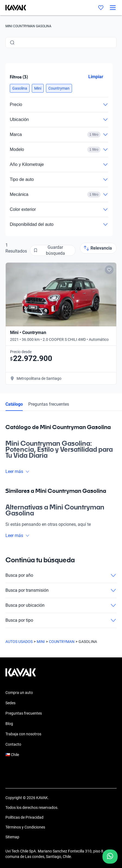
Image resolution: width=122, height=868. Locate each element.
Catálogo (14, 404)
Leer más (18, 471)
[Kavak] (13, 8)
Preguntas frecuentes (49, 404)
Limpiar (96, 77)
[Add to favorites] (109, 270)
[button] (20, 88)
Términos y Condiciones (25, 827)
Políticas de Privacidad (24, 817)
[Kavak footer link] (21, 675)
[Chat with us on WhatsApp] (110, 857)
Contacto (13, 744)
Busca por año (61, 575)
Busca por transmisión (61, 590)
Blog (9, 724)
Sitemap (12, 837)
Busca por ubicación (61, 605)
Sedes (10, 703)
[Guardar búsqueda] (53, 250)
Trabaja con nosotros (23, 734)
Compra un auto (19, 693)
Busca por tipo (61, 620)
